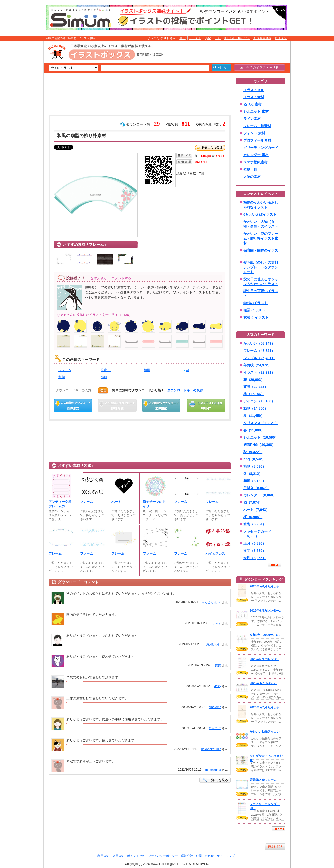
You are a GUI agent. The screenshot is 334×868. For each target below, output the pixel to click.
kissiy (217, 686)
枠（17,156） (254, 394)
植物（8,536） (255, 466)
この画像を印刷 (206, 405)
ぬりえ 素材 (252, 104)
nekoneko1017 (211, 749)
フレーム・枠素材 (257, 126)
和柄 (62, 377)
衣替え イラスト (256, 317)
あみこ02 (215, 728)
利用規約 (103, 856)
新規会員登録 (262, 38)
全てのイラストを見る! (260, 67)
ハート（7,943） (256, 510)
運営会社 (187, 856)
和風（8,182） (255, 481)
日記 (218, 38)
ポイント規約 (136, 856)
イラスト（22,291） (259, 372)
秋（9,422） (253, 452)
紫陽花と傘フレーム (263, 780)
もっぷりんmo (211, 602)
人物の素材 (252, 177)
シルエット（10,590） (261, 437)
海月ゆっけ (214, 644)
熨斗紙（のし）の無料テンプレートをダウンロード (261, 267)
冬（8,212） (253, 474)
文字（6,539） (255, 551)
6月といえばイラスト (260, 214)
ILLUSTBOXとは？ (237, 38)
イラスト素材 (254, 97)
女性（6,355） (255, 558)
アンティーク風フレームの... (60, 504)
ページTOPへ (275, 846)
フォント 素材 (254, 133)
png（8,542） (254, 459)
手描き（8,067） (256, 488)
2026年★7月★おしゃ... (266, 707)
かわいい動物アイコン (265, 732)
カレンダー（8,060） (260, 495)
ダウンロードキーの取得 (185, 390)
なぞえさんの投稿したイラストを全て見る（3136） (94, 315)
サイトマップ (226, 856)
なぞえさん (99, 278)
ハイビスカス (215, 553)
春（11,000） (254, 430)
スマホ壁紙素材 (255, 162)
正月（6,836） (255, 543)
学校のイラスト (255, 303)
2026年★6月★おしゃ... (266, 586)
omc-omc (215, 707)
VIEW (242, 600)
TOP (183, 38)
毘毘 (218, 665)
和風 (147, 370)
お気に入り (210, 148)
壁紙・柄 (250, 169)
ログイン (281, 38)
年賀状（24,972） (257, 365)
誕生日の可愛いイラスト (261, 293)
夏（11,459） (254, 416)
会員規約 (118, 856)
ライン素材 (252, 119)
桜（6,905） (253, 517)
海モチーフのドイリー (154, 504)
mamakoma (213, 770)
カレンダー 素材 (256, 155)
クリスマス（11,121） (261, 423)
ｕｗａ (217, 623)
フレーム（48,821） (259, 351)
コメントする (121, 278)
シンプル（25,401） (259, 358)
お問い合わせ (205, 856)
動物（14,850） (256, 408)
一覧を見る (275, 565)
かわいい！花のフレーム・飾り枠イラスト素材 (261, 238)
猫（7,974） (253, 502)
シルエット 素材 (256, 111)
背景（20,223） (256, 387)
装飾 (104, 377)
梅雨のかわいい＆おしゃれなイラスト (261, 205)
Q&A (208, 38)
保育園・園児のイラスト (261, 253)
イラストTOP (254, 90)
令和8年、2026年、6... (265, 635)
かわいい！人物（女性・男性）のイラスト (261, 224)
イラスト (195, 38)
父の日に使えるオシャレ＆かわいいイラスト (261, 281)
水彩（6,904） (255, 524)
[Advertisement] (20, 118)
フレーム (65, 370)
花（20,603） (254, 380)
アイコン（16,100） (259, 401)
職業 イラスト (254, 310)
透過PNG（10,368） (259, 445)
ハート (116, 502)
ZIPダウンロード (161, 405)
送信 (103, 390)
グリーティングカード (261, 148)
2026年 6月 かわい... (263, 683)
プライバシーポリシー (163, 856)
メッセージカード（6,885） (257, 534)
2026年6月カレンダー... (266, 611)
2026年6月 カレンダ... (265, 659)
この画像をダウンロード (73, 405)
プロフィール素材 (257, 140)
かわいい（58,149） (259, 343)
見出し (106, 370)
